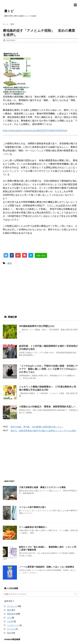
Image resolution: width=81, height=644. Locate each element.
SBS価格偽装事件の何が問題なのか (37, 326)
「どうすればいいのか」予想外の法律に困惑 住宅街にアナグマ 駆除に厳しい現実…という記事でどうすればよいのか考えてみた (48, 369)
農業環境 (11, 614)
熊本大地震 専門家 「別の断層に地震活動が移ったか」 (37, 427)
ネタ (9, 618)
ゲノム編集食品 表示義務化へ (33, 527)
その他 (10, 621)
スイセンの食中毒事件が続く (33, 507)
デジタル (11, 629)
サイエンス (12, 606)
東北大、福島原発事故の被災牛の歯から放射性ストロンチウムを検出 (43, 431)
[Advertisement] (25, 49)
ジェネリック (13, 625)
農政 (10, 263)
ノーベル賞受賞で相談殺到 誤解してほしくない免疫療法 (47, 567)
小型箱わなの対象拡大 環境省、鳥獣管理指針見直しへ (48, 407)
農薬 (9, 633)
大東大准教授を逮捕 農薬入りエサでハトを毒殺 (42, 487)
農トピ (9, 11)
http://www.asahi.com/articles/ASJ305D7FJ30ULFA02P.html (35, 130)
